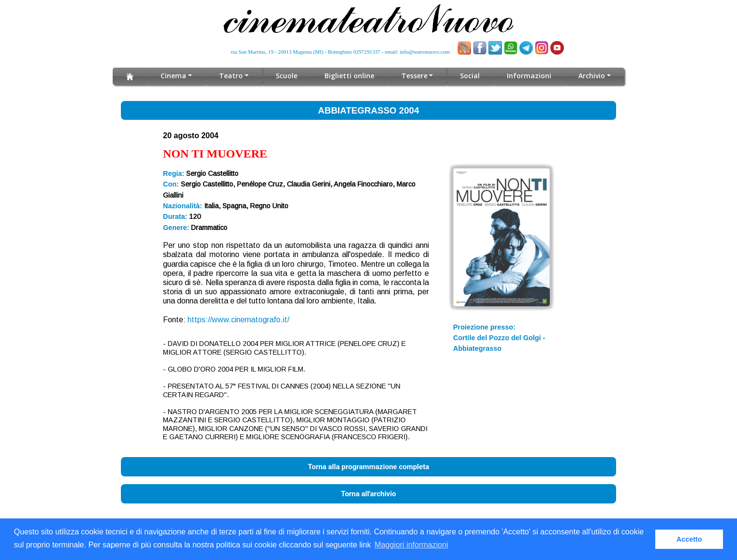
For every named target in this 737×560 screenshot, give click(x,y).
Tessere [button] (414, 76)
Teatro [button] (231, 76)
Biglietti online (349, 76)
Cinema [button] (173, 76)
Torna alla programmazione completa (368, 467)
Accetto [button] (689, 539)
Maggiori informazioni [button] (412, 545)
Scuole (287, 76)
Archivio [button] (592, 76)
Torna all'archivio (368, 494)
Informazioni (529, 76)
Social (470, 76)
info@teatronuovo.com (425, 52)
